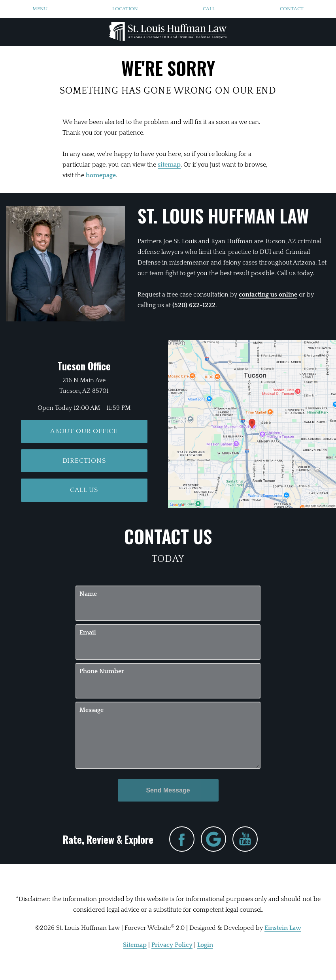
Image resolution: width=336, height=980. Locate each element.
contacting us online (268, 295)
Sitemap (135, 945)
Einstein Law (283, 928)
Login (205, 945)
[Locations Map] (252, 424)
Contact (292, 9)
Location (125, 9)
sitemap (169, 165)
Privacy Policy (172, 945)
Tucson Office (84, 366)
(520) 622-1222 (194, 305)
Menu (40, 9)
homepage (101, 175)
